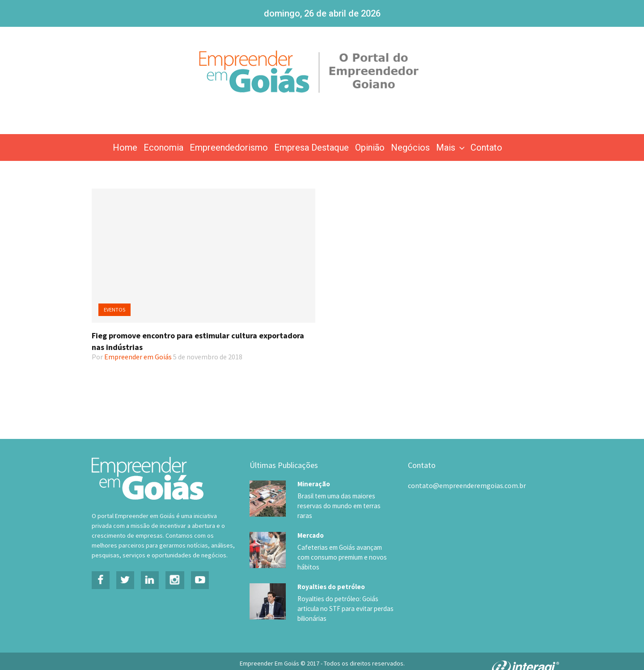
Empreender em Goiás (138, 357)
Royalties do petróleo (331, 570)
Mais (451, 147)
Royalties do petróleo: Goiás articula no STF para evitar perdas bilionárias (342, 592)
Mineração (314, 484)
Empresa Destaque (311, 147)
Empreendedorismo (229, 147)
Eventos (114, 310)
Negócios (410, 147)
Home (125, 147)
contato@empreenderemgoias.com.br (467, 485)
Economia (163, 147)
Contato (486, 147)
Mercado (311, 527)
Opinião (370, 147)
